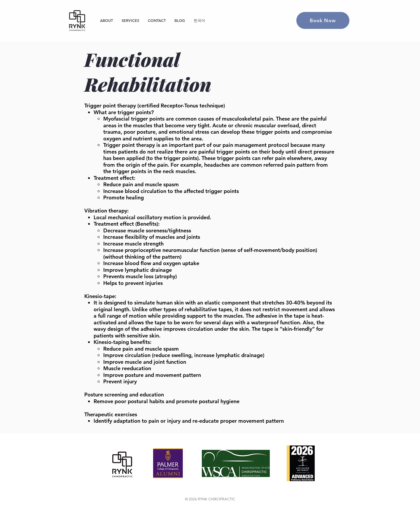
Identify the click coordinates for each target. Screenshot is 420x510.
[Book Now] (323, 20)
